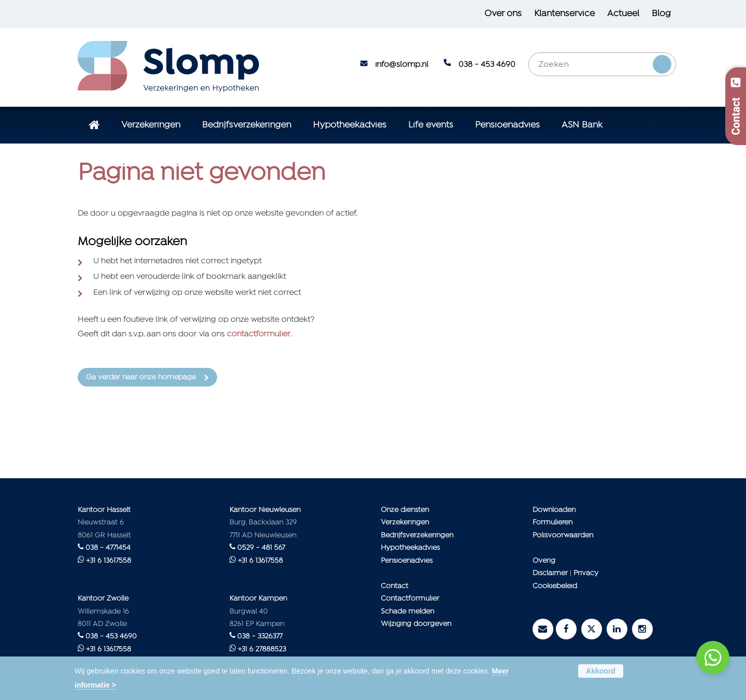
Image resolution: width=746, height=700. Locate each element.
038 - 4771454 (108, 548)
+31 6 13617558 (109, 561)
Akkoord (601, 671)
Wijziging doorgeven (416, 624)
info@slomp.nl (402, 65)
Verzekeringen (405, 523)
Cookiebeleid (555, 586)
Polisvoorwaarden (563, 535)
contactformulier (259, 334)
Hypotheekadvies (410, 548)
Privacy (586, 573)
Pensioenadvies (407, 561)
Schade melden (407, 612)
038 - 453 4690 (487, 65)
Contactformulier (410, 599)
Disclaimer (550, 573)
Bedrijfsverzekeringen (417, 535)
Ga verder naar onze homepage (141, 377)
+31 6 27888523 (262, 649)
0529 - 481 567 (261, 548)
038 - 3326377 (260, 637)
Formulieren (553, 523)
